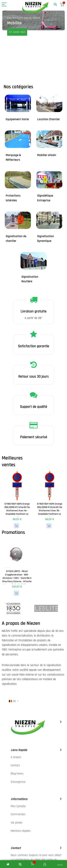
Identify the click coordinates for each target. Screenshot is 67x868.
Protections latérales (13, 198)
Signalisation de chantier (16, 239)
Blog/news (17, 774)
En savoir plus (17, 32)
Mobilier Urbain (47, 155)
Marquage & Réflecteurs (13, 157)
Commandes (18, 814)
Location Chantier (49, 119)
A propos (16, 757)
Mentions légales (21, 831)
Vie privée (16, 823)
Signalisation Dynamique (46, 239)
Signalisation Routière (30, 279)
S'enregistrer (18, 782)
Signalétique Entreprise (45, 198)
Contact (15, 765)
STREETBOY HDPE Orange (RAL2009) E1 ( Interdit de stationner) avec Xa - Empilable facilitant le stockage (17, 511)
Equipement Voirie (17, 119)
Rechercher (55, 5)
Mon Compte (18, 806)
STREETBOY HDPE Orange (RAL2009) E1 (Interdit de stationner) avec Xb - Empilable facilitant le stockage (50, 511)
